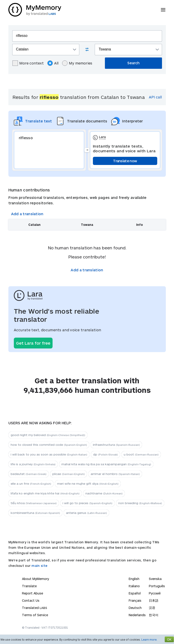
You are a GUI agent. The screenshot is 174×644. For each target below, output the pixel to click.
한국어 (154, 615)
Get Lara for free (33, 343)
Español (135, 593)
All (53, 63)
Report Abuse (33, 593)
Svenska (155, 579)
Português (157, 586)
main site (39, 566)
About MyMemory (35, 579)
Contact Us (31, 600)
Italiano (134, 586)
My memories (77, 63)
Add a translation (27, 214)
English (134, 579)
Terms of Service (35, 615)
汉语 (152, 608)
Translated (35, 608)
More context (28, 63)
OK (169, 639)
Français (135, 600)
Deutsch (135, 608)
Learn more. (149, 639)
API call (155, 97)
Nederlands (137, 615)
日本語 (154, 600)
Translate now (125, 161)
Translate (29, 586)
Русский (155, 593)
